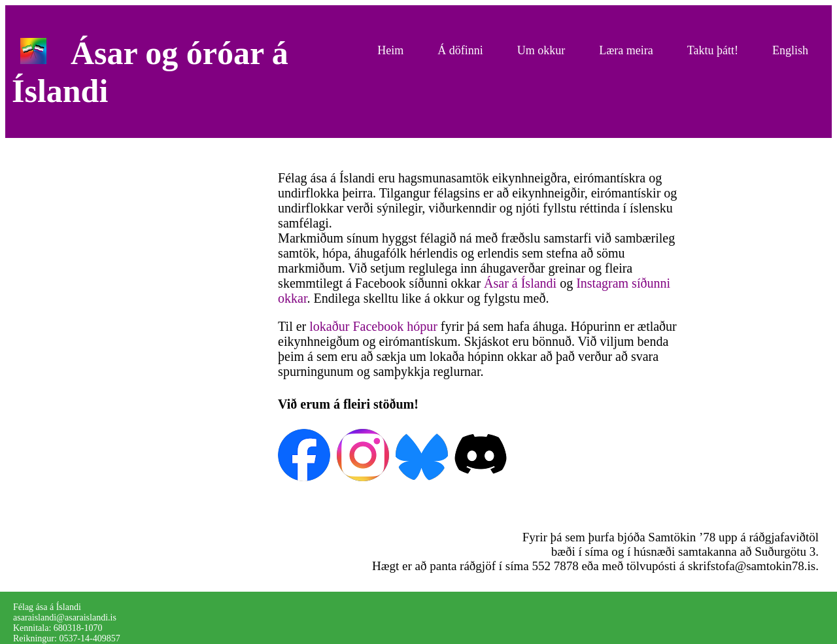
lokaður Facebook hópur (373, 326)
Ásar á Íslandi (520, 283)
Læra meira (626, 50)
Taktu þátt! (713, 50)
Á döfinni (460, 50)
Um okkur (541, 50)
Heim (390, 50)
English (790, 50)
